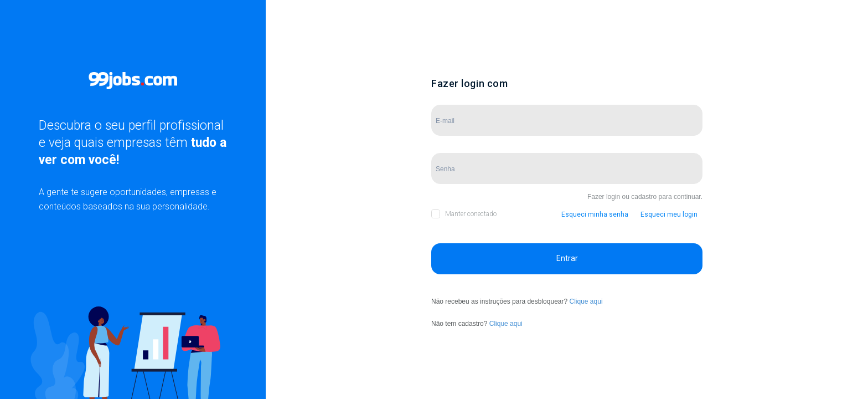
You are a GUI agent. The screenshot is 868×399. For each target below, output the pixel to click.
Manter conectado (471, 214)
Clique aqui (586, 301)
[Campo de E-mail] (567, 120)
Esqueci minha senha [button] (595, 214)
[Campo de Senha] (567, 168)
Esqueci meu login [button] (669, 214)
